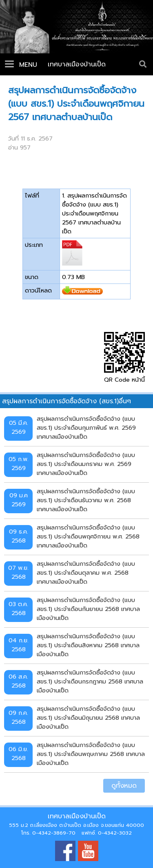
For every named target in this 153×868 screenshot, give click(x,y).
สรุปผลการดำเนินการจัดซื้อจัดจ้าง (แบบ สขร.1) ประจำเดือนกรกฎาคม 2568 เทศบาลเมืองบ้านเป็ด (90, 681)
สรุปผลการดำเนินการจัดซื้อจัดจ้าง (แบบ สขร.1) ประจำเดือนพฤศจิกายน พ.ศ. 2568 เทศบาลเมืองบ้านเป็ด (88, 536)
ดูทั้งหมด (124, 786)
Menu (21, 65)
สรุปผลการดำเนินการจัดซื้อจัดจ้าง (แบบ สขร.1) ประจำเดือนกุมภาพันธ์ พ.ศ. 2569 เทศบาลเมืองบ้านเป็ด (86, 427)
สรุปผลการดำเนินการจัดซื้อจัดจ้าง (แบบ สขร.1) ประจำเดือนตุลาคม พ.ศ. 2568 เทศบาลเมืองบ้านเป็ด (86, 572)
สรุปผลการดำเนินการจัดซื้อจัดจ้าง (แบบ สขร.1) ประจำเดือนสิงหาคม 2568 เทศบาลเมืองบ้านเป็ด (88, 645)
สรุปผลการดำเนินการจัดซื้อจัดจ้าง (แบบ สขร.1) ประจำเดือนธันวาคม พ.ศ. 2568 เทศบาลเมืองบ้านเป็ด (86, 500)
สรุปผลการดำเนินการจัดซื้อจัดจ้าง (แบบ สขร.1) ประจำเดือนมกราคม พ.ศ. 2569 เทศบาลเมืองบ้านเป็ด (86, 464)
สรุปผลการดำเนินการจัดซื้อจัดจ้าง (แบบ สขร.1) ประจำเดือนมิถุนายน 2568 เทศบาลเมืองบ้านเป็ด (88, 717)
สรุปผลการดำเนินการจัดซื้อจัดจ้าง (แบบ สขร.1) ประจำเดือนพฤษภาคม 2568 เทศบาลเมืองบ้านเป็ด (91, 754)
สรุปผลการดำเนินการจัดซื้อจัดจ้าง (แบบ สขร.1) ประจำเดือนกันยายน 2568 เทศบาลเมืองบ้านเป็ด (88, 609)
